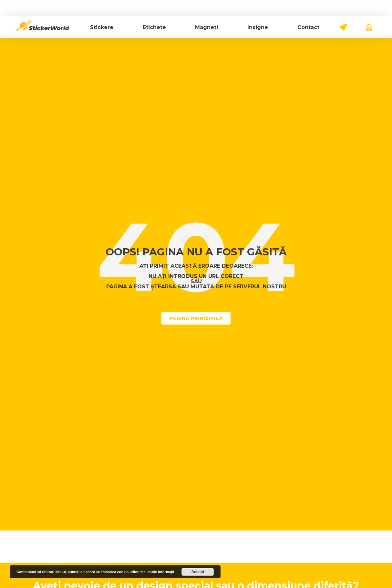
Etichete (154, 27)
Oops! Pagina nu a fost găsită (196, 252)
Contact (308, 27)
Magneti (206, 27)
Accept (198, 572)
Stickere (102, 27)
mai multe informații (157, 572)
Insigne (258, 27)
